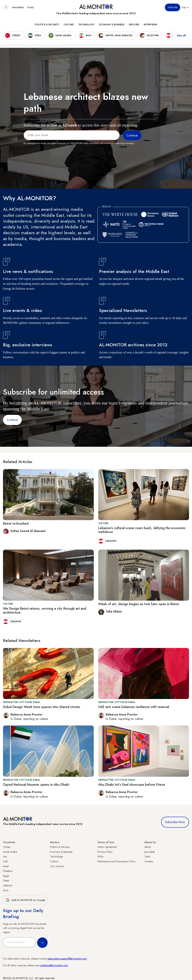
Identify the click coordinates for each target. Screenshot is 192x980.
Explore (134, 25)
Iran (5, 856)
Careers (149, 861)
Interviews (150, 25)
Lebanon (8, 885)
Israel (6, 866)
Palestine (8, 871)
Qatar (6, 881)
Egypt (6, 876)
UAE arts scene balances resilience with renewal (134, 707)
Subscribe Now (175, 822)
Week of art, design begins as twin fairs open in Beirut (139, 604)
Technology (86, 25)
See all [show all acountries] (181, 35)
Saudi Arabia (10, 852)
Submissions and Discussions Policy (116, 861)
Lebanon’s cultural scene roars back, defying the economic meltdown (142, 530)
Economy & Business (112, 25)
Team (147, 856)
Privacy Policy (105, 852)
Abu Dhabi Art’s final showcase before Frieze (132, 785)
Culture (69, 25)
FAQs (100, 856)
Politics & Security (47, 25)
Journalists (150, 852)
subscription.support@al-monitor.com (67, 959)
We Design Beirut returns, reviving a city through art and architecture (45, 611)
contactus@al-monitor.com (54, 965)
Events (30, 7)
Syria (6, 890)
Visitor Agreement (107, 847)
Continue (12, 420)
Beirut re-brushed (16, 524)
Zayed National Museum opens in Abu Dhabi (36, 785)
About (148, 847)
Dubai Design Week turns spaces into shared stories (42, 707)
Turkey (7, 847)
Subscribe (172, 7)
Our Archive (57, 866)
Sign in (185, 7)
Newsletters (18, 7)
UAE (5, 861)
